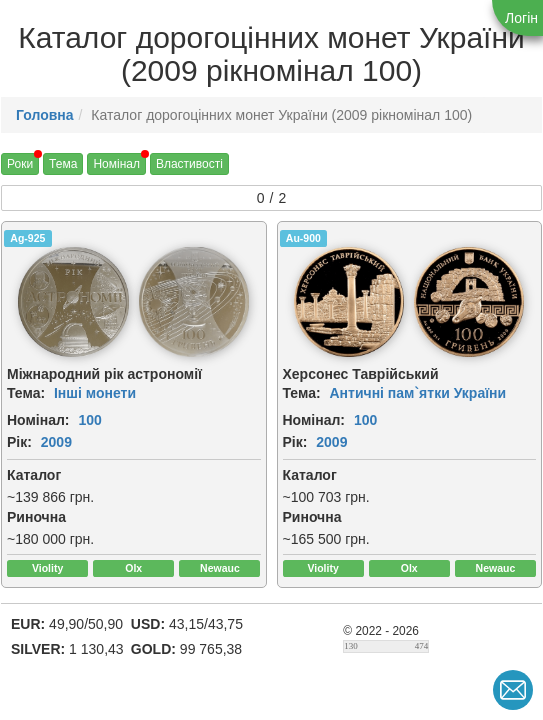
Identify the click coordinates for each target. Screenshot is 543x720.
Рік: (19, 442)
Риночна (36, 517)
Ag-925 (27, 238)
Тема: (26, 393)
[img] (73, 302)
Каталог (34, 475)
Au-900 (303, 238)
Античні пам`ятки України (417, 393)
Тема (63, 164)
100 (89, 420)
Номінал (116, 164)
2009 (56, 442)
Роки (20, 164)
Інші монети (95, 393)
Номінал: (38, 420)
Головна (45, 115)
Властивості (189, 164)
